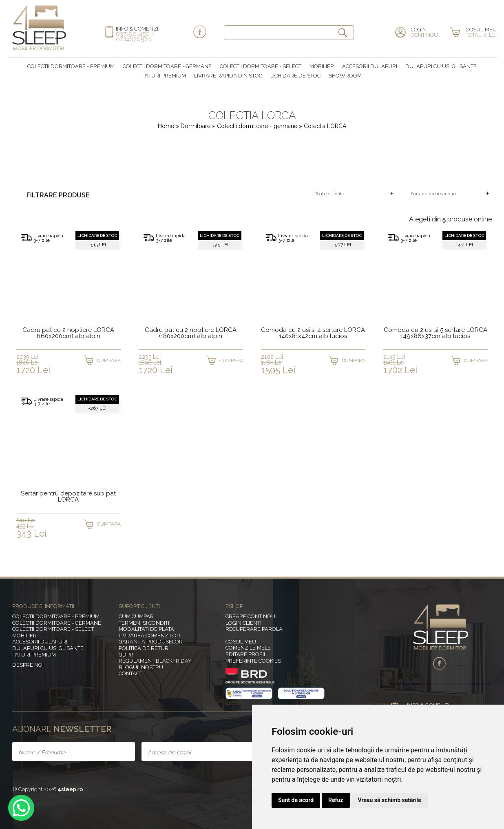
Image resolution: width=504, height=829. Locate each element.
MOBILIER (322, 66)
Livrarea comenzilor (149, 636)
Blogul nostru (141, 667)
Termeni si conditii (145, 623)
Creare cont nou (250, 616)
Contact (130, 673)
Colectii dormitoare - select (261, 66)
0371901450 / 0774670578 (135, 36)
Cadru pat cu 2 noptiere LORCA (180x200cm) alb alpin (191, 333)
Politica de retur (144, 648)
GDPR (126, 655)
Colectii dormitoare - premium (71, 66)
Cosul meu (241, 642)
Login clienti (243, 623)
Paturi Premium (164, 76)
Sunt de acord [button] (296, 800)
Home (166, 126)
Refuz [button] (336, 800)
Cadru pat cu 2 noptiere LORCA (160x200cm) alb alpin (68, 333)
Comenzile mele (248, 648)
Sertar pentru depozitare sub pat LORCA (68, 497)
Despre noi (28, 665)
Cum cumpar (136, 616)
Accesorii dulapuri (370, 66)
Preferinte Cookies (253, 661)
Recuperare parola (254, 629)
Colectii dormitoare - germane (167, 66)
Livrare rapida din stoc (228, 76)
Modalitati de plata (146, 629)
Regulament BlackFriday (155, 661)
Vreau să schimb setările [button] (390, 800)
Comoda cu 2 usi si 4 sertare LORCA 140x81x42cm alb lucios (313, 333)
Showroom (345, 76)
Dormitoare (196, 126)
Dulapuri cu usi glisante (441, 66)
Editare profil (246, 654)
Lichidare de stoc (295, 76)
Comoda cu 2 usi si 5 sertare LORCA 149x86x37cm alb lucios (435, 333)
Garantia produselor (151, 642)
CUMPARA (109, 360)
